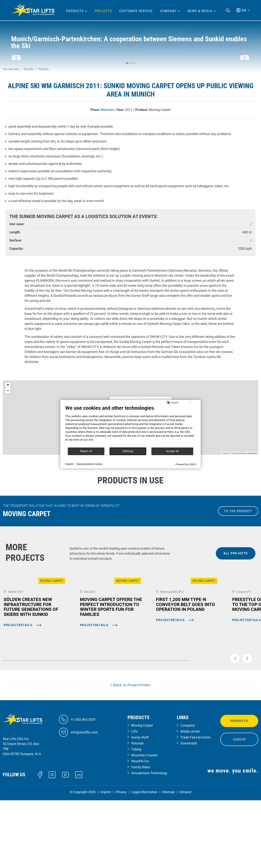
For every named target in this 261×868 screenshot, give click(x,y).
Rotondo (137, 812)
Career (239, 809)
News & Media (200, 11)
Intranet (185, 861)
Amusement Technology (149, 842)
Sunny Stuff (140, 807)
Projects (103, 11)
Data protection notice (89, 464)
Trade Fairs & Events (196, 807)
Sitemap (169, 861)
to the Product (238, 562)
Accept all (172, 451)
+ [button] (8, 437)
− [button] (8, 442)
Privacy (121, 861)
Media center (190, 801)
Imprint (106, 861)
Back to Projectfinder (130, 754)
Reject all (86, 451)
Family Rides (141, 836)
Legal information (144, 861)
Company (188, 795)
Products (239, 790)
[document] (131, 426)
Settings (128, 451)
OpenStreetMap (239, 504)
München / (109, 161)
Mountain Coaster (145, 824)
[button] (16, 84)
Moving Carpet (142, 795)
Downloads (189, 812)
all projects (236, 604)
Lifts (134, 801)
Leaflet (225, 504)
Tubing (136, 818)
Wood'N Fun (140, 830)
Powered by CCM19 (186, 464)
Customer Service (136, 11)
